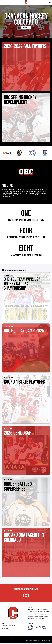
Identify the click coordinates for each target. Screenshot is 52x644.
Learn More (26, 27)
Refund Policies (29, 641)
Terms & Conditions (46, 641)
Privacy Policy (37, 641)
